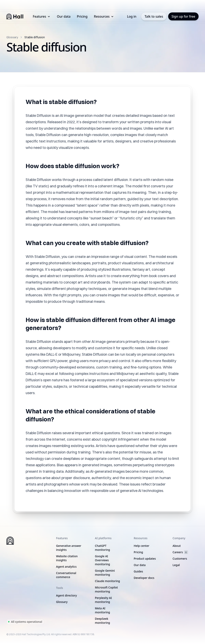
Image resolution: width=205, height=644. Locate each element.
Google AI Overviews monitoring (102, 560)
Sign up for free (183, 16)
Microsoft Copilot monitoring (106, 589)
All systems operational (25, 622)
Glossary (12, 37)
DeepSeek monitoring (102, 621)
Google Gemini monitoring (105, 573)
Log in (132, 16)
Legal (176, 565)
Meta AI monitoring (102, 610)
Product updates (145, 559)
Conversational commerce (66, 575)
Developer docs (144, 578)
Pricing (82, 16)
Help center (142, 546)
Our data (64, 16)
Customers (180, 559)
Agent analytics (66, 567)
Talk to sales (154, 16)
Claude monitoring (107, 581)
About (177, 546)
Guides (138, 571)
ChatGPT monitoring (102, 548)
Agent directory (66, 595)
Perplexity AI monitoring (103, 600)
